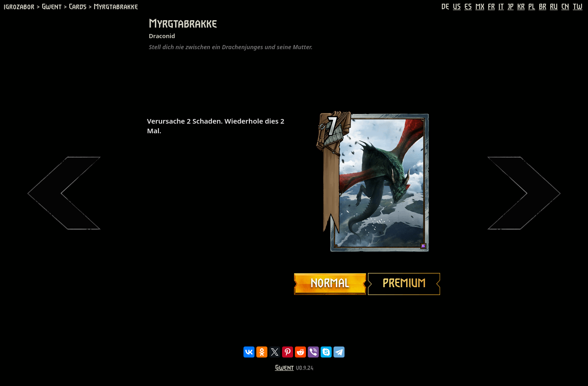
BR (543, 7)
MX (480, 7)
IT (501, 7)
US (457, 7)
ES (468, 7)
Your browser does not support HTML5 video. (367, 182)
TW (578, 7)
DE (445, 7)
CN (565, 7)
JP (511, 7)
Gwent (285, 368)
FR (491, 7)
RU (554, 7)
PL (532, 7)
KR (521, 7)
